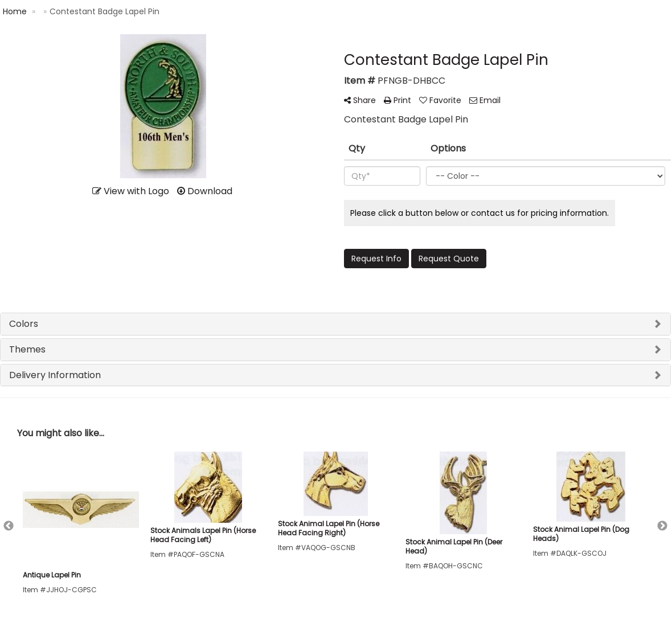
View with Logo (131, 191)
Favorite (440, 100)
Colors (24, 324)
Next (662, 526)
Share (360, 100)
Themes (27, 349)
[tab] (335, 324)
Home (15, 11)
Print (398, 100)
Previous (9, 526)
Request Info (376, 259)
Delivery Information (55, 375)
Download (205, 191)
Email (485, 100)
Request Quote (449, 259)
